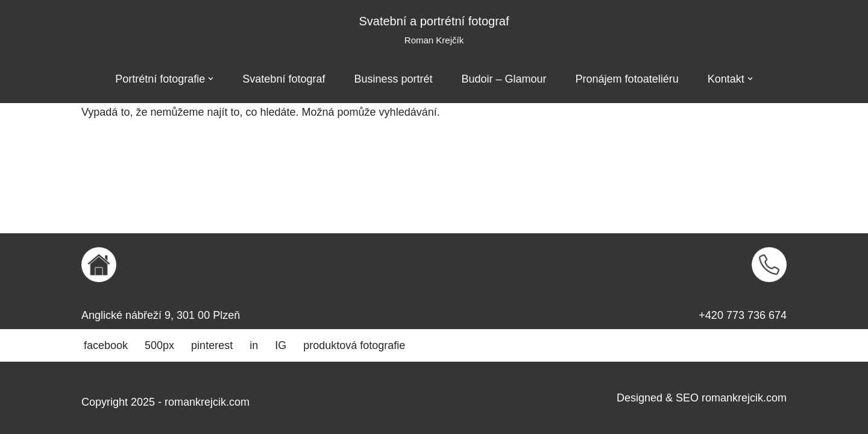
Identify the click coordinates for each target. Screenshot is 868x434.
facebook (106, 345)
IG (281, 345)
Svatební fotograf (284, 79)
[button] (211, 79)
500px (159, 345)
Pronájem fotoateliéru (627, 79)
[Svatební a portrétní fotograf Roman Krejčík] (434, 30)
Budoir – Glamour (504, 79)
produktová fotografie (354, 345)
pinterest (212, 345)
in (254, 345)
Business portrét (393, 79)
